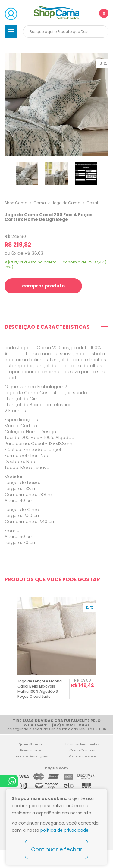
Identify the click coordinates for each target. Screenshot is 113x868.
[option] (56, 652)
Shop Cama (16, 203)
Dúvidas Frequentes (82, 744)
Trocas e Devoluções (31, 756)
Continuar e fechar (56, 849)
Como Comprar (82, 750)
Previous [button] (7, 652)
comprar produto (43, 286)
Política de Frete (82, 756)
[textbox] (66, 32)
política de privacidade (64, 830)
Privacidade (30, 750)
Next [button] (106, 652)
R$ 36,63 (34, 253)
